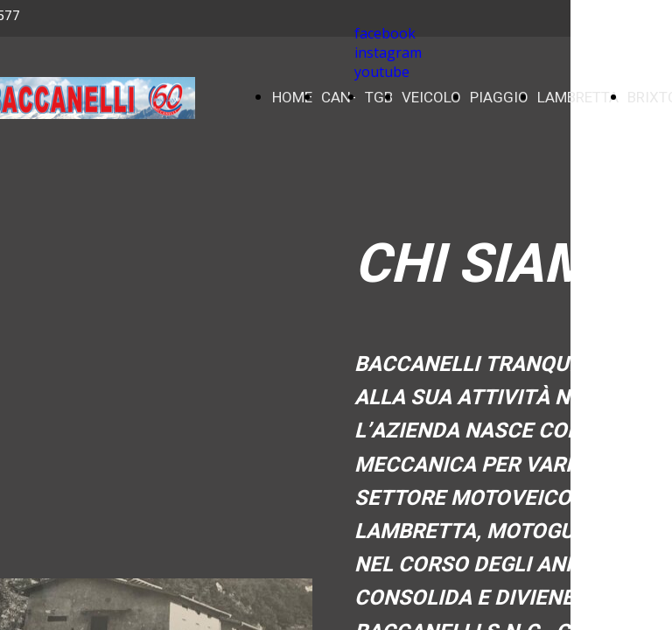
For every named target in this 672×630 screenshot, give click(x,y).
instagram (388, 52)
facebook (385, 33)
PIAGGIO (499, 98)
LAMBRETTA (578, 98)
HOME (292, 98)
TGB (379, 98)
